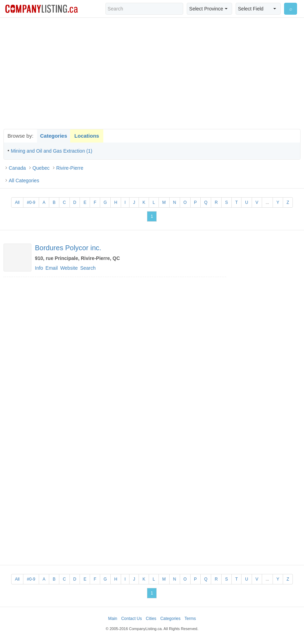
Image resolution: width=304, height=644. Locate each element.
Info (39, 268)
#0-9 (31, 202)
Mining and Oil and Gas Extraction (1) (51, 151)
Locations (87, 136)
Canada (17, 168)
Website (69, 268)
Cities (151, 619)
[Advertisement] (152, 73)
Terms (190, 619)
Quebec (41, 168)
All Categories (24, 181)
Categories (54, 136)
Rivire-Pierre (70, 168)
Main (113, 619)
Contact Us (131, 619)
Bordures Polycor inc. (68, 248)
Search (88, 268)
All (17, 202)
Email (51, 268)
